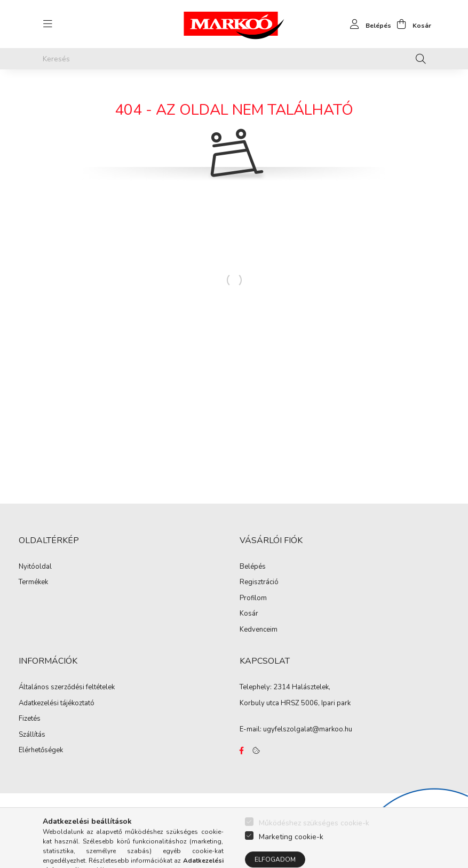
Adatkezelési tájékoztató (57, 704)
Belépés (253, 567)
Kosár (249, 614)
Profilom (253, 599)
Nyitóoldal (35, 567)
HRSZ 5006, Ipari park (316, 703)
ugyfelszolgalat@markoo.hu (308, 729)
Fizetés (30, 719)
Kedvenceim (259, 630)
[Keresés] (234, 59)
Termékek (33, 583)
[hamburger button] (48, 24)
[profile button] (368, 24)
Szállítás (32, 735)
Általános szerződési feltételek (67, 688)
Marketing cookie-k (291, 854)
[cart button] (411, 24)
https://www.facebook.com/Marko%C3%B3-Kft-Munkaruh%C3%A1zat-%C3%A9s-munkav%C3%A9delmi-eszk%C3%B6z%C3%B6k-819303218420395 (242, 751)
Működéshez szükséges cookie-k (314, 840)
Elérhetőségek (41, 751)
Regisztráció (259, 583)
